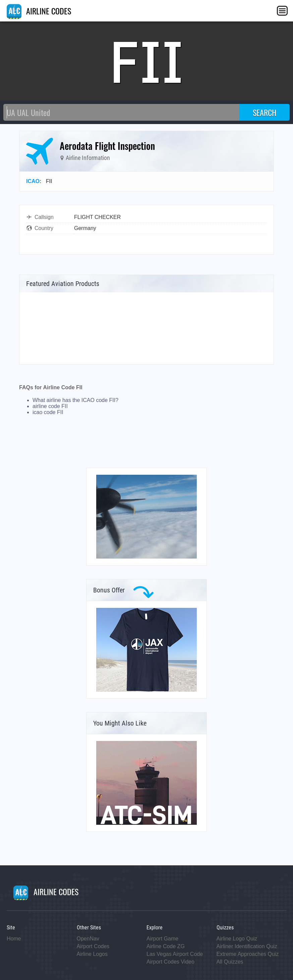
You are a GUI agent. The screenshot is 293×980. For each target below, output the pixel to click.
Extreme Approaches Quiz (248, 954)
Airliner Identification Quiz (247, 946)
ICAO (33, 181)
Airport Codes (93, 946)
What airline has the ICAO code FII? (75, 400)
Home (14, 939)
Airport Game (162, 939)
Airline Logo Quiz (237, 939)
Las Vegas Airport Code (175, 954)
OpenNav (88, 939)
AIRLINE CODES (39, 11)
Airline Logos (92, 954)
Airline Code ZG (166, 946)
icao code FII (48, 412)
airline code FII (50, 406)
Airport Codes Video (170, 962)
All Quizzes (230, 962)
